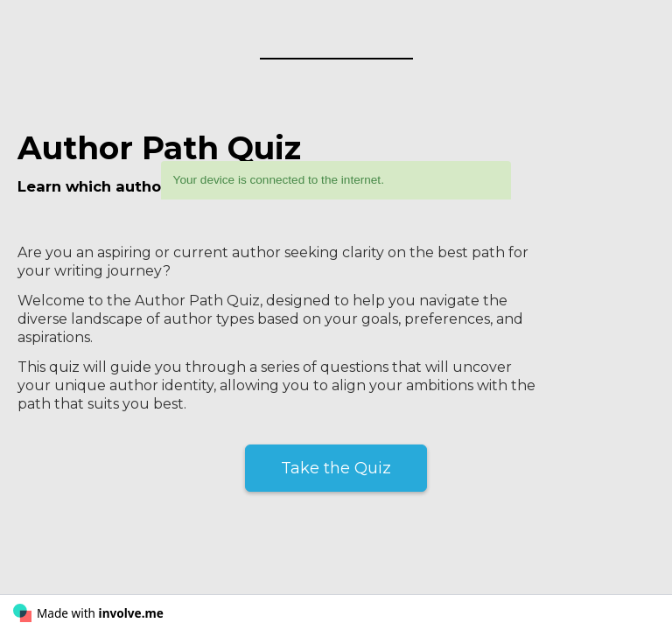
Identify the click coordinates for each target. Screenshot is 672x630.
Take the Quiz (336, 468)
